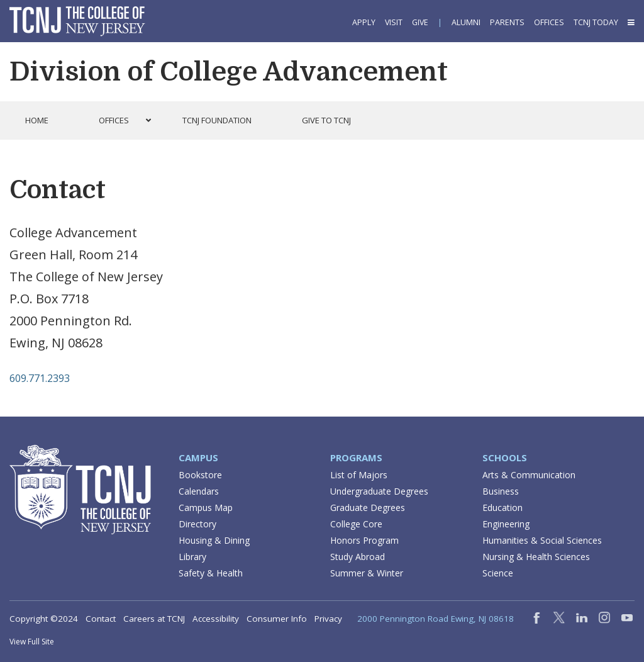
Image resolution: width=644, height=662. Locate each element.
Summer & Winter (367, 573)
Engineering (506, 524)
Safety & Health (211, 573)
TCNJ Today (596, 22)
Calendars (199, 491)
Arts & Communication (529, 475)
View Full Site (32, 642)
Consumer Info (277, 619)
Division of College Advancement (229, 72)
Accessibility (216, 619)
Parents (507, 22)
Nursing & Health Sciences (536, 557)
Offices (549, 22)
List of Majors (359, 475)
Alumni (466, 22)
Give (420, 22)
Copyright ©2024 (44, 619)
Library (192, 557)
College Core (356, 524)
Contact (101, 619)
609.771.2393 (40, 378)
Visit (394, 22)
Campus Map (206, 508)
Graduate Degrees (368, 508)
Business (501, 491)
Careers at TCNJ (154, 619)
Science (498, 573)
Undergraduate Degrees (379, 491)
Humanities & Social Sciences (542, 540)
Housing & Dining (214, 540)
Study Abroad (358, 557)
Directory (197, 524)
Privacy (328, 619)
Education (502, 508)
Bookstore (200, 475)
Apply (364, 22)
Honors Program (364, 540)
